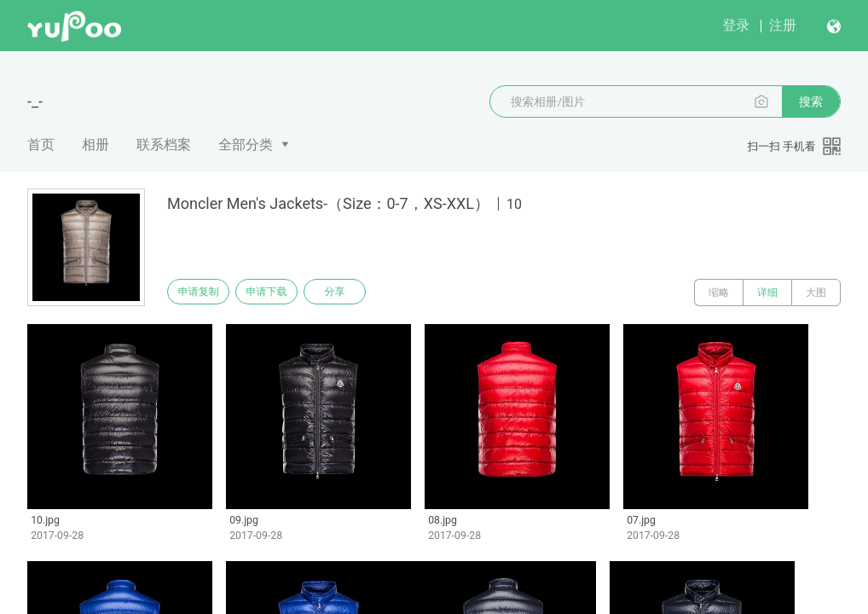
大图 (816, 293)
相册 (95, 145)
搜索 (811, 101)
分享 (356, 293)
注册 (783, 25)
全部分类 (246, 145)
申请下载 (280, 293)
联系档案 (164, 145)
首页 (41, 145)
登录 (736, 25)
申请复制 (203, 293)
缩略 (719, 293)
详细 (767, 293)
